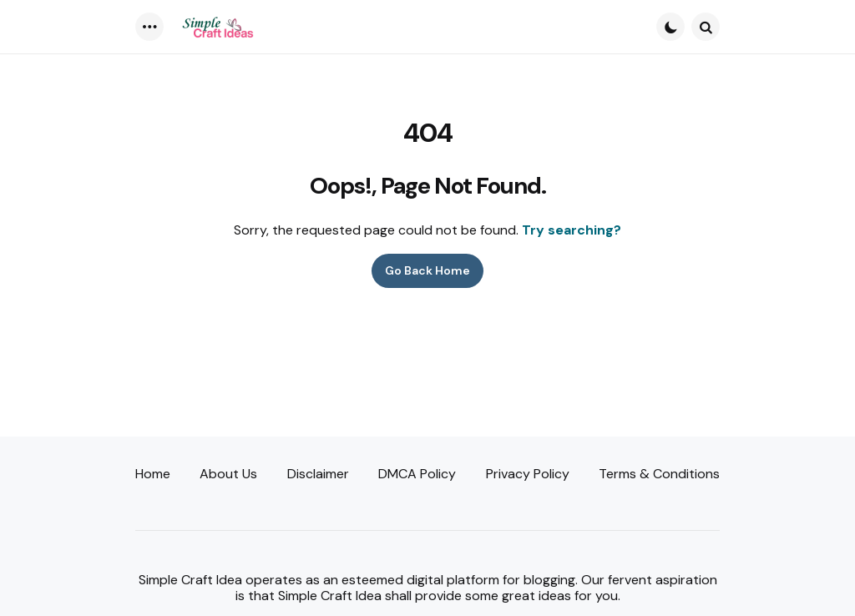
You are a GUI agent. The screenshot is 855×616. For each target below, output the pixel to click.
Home (153, 474)
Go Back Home (427, 270)
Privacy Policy (528, 474)
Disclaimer (318, 474)
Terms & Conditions (659, 474)
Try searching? (572, 230)
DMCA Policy (417, 474)
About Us (228, 474)
